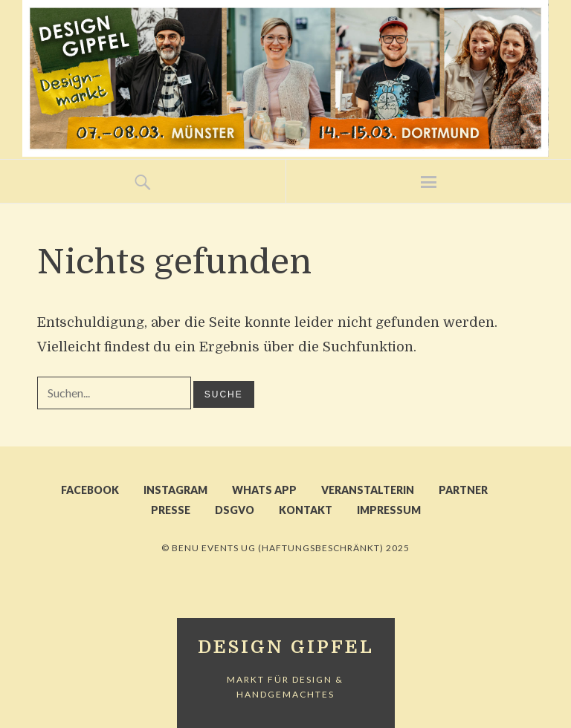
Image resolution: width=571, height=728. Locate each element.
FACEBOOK (90, 490)
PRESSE (171, 510)
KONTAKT (306, 510)
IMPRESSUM (389, 510)
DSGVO (235, 510)
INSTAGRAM (175, 490)
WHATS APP (264, 490)
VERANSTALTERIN (368, 490)
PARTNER (463, 490)
